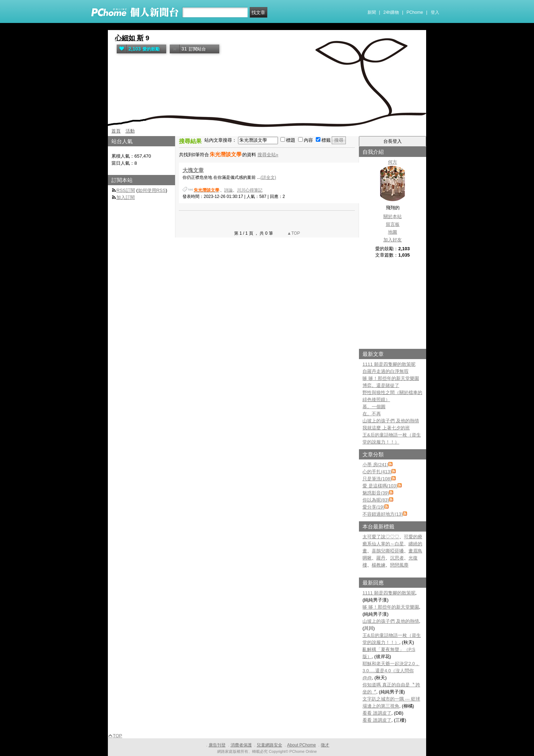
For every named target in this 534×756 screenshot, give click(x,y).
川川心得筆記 (250, 190)
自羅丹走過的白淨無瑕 (385, 371)
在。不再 (372, 414)
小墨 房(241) (375, 465)
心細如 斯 (129, 38)
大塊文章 (193, 170)
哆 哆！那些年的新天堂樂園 (391, 378)
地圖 (393, 232)
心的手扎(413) (377, 472)
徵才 (325, 745)
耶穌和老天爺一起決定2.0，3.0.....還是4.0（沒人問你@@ (391, 671)
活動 (130, 131)
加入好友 (393, 240)
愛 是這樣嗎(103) (380, 486)
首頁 (116, 131)
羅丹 (381, 558)
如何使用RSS (152, 190)
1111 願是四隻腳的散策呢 (389, 364)
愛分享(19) (373, 507)
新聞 (372, 12)
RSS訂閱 (126, 190)
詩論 (228, 190)
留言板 (393, 224)
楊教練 (379, 565)
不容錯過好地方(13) (383, 514)
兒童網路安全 (269, 745)
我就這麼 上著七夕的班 (386, 428)
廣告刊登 (217, 745)
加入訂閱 (126, 197)
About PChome (301, 745)
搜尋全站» (268, 155)
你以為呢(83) (376, 500)
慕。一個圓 (374, 407)
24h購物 (391, 12)
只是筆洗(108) (377, 479)
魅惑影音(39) (376, 493)
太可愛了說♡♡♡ (381, 537)
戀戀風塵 (399, 565)
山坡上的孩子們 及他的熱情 (391, 421)
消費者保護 (241, 745)
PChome (415, 12)
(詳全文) (268, 177)
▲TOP (293, 233)
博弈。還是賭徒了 (381, 385)
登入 (435, 12)
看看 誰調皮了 (377, 713)
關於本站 (393, 216)
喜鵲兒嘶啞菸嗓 (388, 551)
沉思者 (397, 558)
